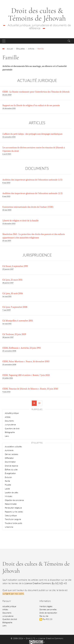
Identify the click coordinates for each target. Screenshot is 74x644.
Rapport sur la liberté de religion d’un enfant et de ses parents (31, 105)
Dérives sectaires (12, 454)
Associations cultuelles (13, 447)
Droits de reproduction (48, 613)
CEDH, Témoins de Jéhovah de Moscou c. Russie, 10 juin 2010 (30, 389)
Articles (8, 417)
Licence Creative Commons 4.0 (45, 583)
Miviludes (9, 496)
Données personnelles (48, 609)
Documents (9, 421)
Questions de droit (12, 428)
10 (39, 403)
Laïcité (7, 489)
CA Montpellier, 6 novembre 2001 (18, 321)
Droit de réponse (11, 466)
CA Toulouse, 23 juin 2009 (14, 334)
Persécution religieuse (13, 508)
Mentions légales (46, 606)
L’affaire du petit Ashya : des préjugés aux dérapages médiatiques (32, 134)
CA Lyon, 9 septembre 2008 (15, 307)
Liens (7, 436)
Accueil (10, 49)
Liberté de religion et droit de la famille (21, 221)
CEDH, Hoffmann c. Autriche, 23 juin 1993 (22, 348)
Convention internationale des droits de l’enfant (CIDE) (28, 207)
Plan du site (44, 616)
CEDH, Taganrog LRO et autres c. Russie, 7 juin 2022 (26, 375)
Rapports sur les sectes (14, 512)
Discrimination (10, 462)
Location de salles (12, 492)
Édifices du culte (11, 470)
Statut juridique (11, 515)
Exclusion (8, 477)
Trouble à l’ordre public (14, 523)
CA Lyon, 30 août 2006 (13, 293)
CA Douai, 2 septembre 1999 (15, 266)
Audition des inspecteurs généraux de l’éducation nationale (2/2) (33, 193)
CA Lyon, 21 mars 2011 (12, 280)
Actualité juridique (12, 413)
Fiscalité (8, 485)
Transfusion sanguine (13, 519)
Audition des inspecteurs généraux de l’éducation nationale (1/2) (33, 180)
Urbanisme (9, 527)
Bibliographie (10, 432)
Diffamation (9, 458)
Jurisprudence (10, 425)
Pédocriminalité (11, 504)
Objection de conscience (14, 500)
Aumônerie (9, 450)
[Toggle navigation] (4, 41)
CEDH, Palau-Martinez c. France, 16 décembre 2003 (26, 362)
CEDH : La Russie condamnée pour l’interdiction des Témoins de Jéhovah (36, 92)
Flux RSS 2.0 (46, 619)
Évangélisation (10, 473)
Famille (7, 481)
